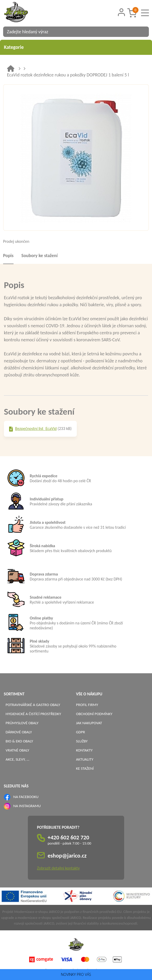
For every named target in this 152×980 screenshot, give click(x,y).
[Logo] (23, 13)
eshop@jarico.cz (67, 856)
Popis (8, 256)
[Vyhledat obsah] (142, 32)
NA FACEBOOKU (26, 797)
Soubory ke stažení (39, 256)
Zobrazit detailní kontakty (58, 868)
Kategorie (76, 47)
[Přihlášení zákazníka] (121, 12)
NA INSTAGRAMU (27, 806)
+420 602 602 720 (68, 837)
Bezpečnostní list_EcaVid (36, 429)
